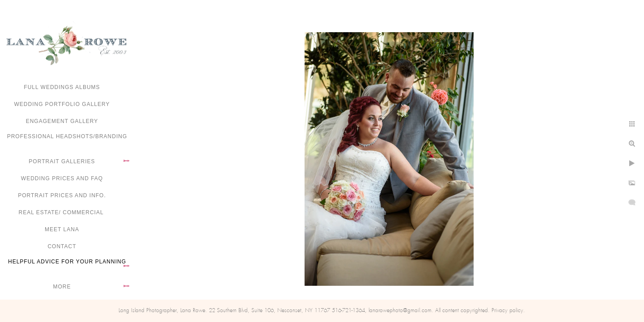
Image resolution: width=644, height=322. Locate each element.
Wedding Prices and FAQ (62, 178)
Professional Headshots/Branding (67, 136)
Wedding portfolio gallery (62, 104)
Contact (62, 246)
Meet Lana (62, 229)
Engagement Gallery (62, 121)
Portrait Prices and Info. (62, 195)
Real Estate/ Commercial (62, 212)
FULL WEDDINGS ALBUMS (62, 87)
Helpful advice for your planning (67, 262)
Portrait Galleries (62, 161)
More (62, 287)
